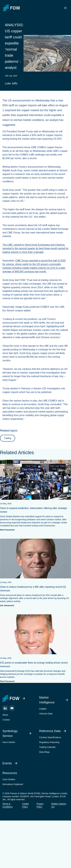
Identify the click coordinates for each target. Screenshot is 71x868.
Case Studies (9, 779)
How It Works (9, 742)
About (5, 715)
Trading (8, 438)
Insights (43, 709)
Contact (6, 720)
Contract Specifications (50, 737)
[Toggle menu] (65, 8)
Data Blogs (44, 752)
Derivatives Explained (13, 784)
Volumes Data (46, 714)
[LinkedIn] (5, 708)
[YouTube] (12, 708)
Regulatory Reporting (49, 742)
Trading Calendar (47, 747)
